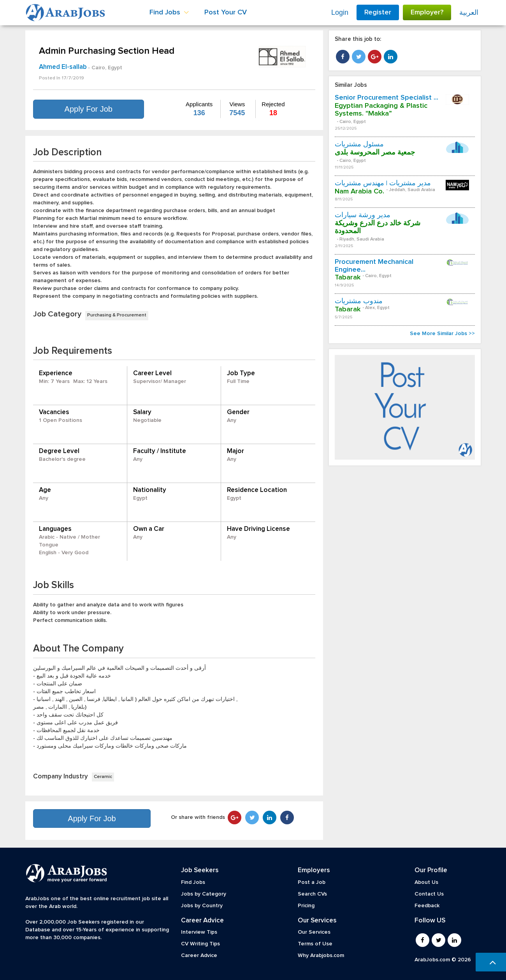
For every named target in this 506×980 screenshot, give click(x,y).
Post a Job (312, 882)
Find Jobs (193, 882)
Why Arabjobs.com (321, 955)
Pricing (306, 906)
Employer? (427, 12)
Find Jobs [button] (169, 12)
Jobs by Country (202, 906)
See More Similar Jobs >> (442, 334)
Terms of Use (315, 944)
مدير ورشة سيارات (363, 215)
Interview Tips (199, 932)
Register (378, 12)
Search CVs (312, 894)
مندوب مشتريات (359, 301)
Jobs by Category (204, 894)
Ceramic (103, 777)
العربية (469, 12)
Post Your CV (226, 12)
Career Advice (199, 955)
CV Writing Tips (200, 944)
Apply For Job (89, 109)
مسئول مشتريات (359, 144)
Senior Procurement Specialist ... (387, 98)
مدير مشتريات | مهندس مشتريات (383, 183)
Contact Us (429, 894)
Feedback (427, 906)
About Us (426, 882)
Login (340, 12)
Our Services (314, 932)
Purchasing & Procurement (117, 315)
